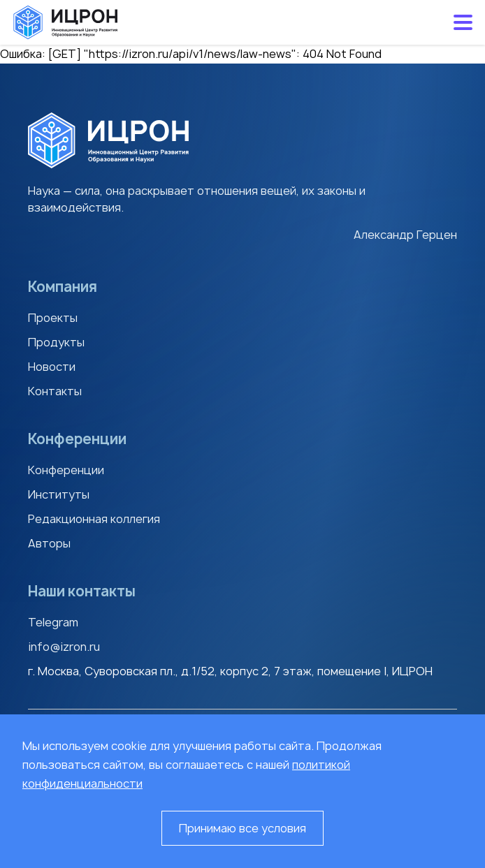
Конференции (66, 470)
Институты (59, 494)
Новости (52, 367)
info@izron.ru (64, 647)
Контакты (55, 391)
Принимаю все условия (243, 828)
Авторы (49, 543)
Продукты (56, 342)
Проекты (53, 318)
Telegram (53, 622)
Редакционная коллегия (94, 519)
